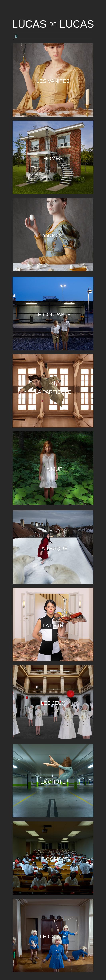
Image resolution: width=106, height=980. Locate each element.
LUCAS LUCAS (53, 24)
